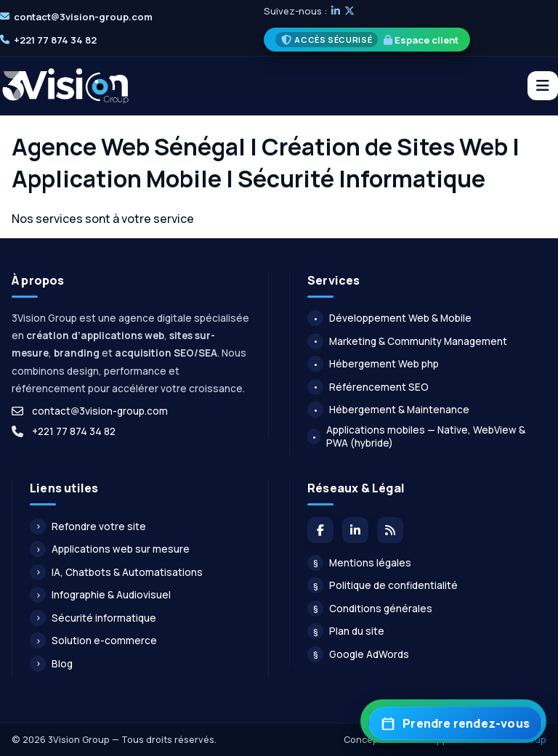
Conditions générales (370, 609)
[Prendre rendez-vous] (455, 723)
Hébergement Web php (373, 364)
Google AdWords (358, 654)
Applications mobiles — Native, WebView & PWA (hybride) (416, 436)
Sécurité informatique (93, 618)
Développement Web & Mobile (389, 318)
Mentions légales (359, 563)
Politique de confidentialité (383, 585)
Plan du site (346, 631)
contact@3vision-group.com (83, 17)
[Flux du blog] (390, 530)
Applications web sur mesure (110, 549)
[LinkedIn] (336, 11)
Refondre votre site (88, 527)
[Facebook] (320, 530)
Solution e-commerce (93, 641)
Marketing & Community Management (407, 341)
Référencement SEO (368, 387)
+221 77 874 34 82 (55, 40)
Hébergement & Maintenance (388, 410)
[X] (349, 11)
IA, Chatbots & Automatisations (116, 572)
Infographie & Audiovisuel (100, 595)
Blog (51, 664)
